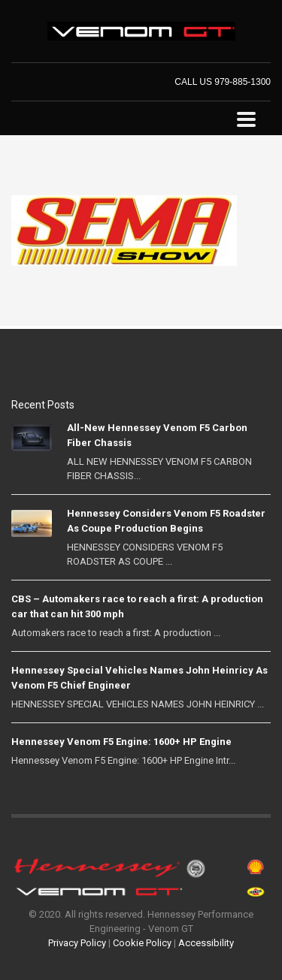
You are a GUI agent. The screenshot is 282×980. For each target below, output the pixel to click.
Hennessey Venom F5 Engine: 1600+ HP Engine (121, 742)
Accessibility (206, 943)
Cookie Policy (142, 943)
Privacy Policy (77, 943)
